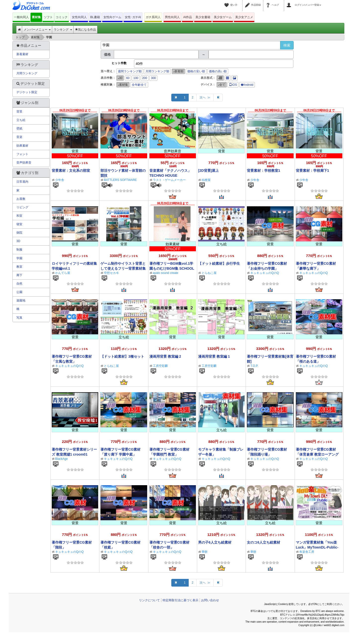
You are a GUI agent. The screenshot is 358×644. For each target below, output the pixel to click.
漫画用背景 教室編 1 (214, 356)
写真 (19, 318)
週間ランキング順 (130, 71)
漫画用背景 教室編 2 (165, 356)
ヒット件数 (119, 63)
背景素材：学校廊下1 (313, 171)
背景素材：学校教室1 (264, 171)
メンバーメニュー (37, 30)
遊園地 (21, 301)
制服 (19, 250)
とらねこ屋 (209, 273)
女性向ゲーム (112, 17)
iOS (233, 85)
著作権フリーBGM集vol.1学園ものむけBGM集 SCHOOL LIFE (172, 268)
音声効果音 (24, 163)
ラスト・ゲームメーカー (169, 180)
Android (247, 85)
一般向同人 (21, 17)
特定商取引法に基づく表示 (180, 600)
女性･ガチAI (133, 17)
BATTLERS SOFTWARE (120, 180)
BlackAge (62, 459)
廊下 (19, 275)
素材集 (36, 17)
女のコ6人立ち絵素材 (264, 542)
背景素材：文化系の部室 (71, 171)
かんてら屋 (63, 273)
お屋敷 (21, 199)
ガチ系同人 (153, 17)
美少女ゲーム (223, 17)
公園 (19, 292)
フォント (22, 154)
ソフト (48, 17)
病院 (19, 233)
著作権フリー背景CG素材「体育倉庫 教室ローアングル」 (317, 454)
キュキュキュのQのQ (265, 273)
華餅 (205, 552)
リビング (22, 207)
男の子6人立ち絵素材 (215, 542)
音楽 (19, 137)
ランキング (63, 30)
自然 (19, 284)
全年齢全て (139, 85)
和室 (19, 216)
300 (153, 78)
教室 (19, 267)
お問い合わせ (210, 600)
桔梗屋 (206, 180)
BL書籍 (95, 17)
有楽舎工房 (307, 552)
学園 (19, 258)
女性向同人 (79, 17)
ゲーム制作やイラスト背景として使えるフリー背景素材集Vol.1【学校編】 (123, 268)
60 (128, 78)
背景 (19, 112)
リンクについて (149, 600)
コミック (62, 17)
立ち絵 (21, 120)
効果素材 (22, 146)
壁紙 (19, 129)
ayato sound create (166, 273)
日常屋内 (22, 182)
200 (145, 78)
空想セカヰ (111, 273)
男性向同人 (172, 17)
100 (136, 78)
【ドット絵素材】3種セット (122, 356)
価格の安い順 (196, 71)
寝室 (19, 224)
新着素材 (22, 54)
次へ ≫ (205, 97)
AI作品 (188, 17)
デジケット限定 (27, 92)
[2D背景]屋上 (208, 171)
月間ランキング (27, 73)
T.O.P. (254, 366)
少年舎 (60, 180)
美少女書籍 (203, 17)
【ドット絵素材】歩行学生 (219, 263)
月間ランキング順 (157, 71)
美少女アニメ (244, 17)
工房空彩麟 (160, 366)
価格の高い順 (218, 71)
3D (18, 241)
